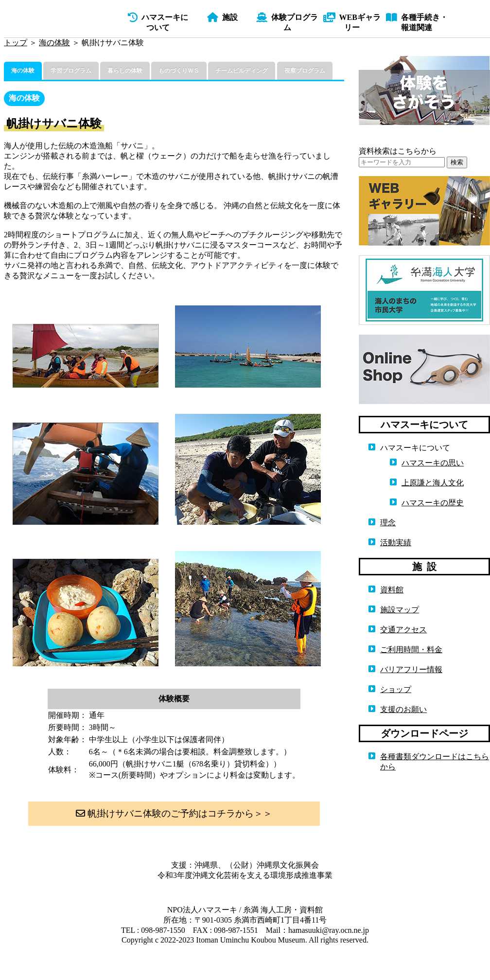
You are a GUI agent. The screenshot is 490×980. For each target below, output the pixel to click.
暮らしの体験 (125, 71)
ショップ (396, 689)
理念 (388, 523)
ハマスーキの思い (433, 463)
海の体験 (54, 43)
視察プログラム (305, 71)
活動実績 (396, 543)
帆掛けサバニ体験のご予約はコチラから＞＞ (174, 813)
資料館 (392, 590)
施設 (222, 17)
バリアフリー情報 (411, 669)
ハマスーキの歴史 (433, 503)
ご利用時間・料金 (411, 650)
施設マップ (400, 610)
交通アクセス (403, 630)
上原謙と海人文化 (433, 483)
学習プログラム (71, 71)
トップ (16, 43)
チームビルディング (242, 71)
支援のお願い (403, 709)
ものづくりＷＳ (179, 71)
